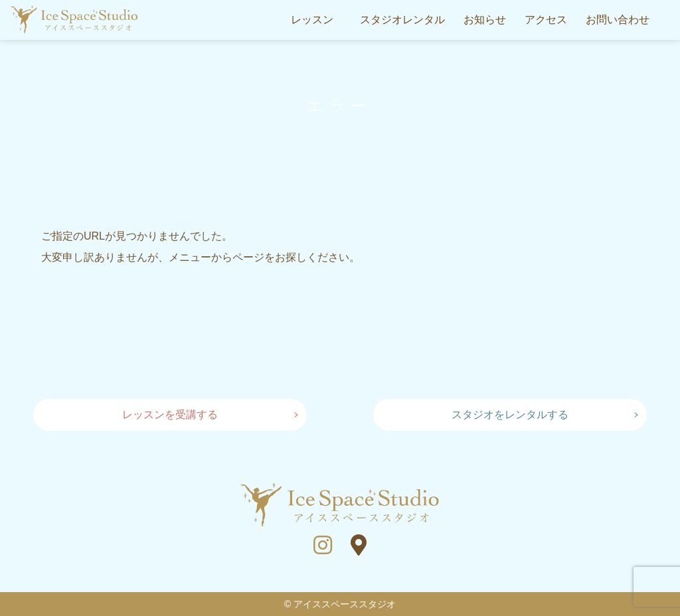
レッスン (312, 20)
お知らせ (485, 20)
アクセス (546, 20)
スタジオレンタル (402, 20)
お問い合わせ (618, 20)
